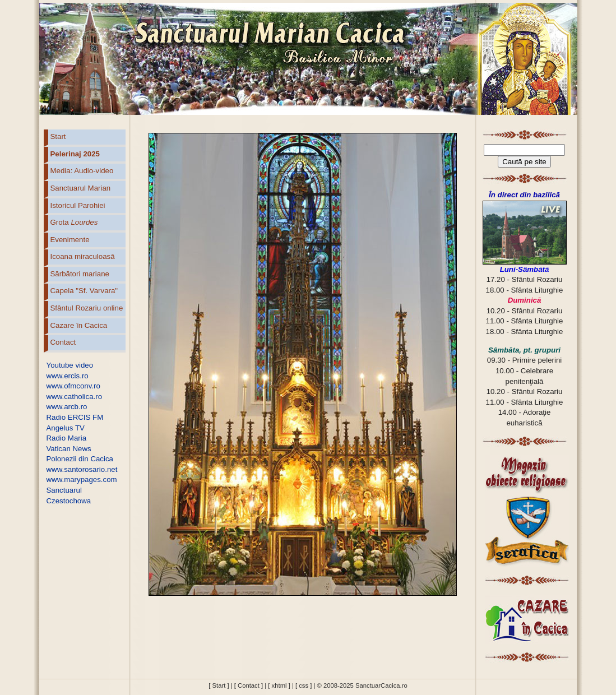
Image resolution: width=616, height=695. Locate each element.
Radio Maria (67, 438)
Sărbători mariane (80, 274)
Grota (74, 222)
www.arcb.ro (67, 407)
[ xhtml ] (279, 685)
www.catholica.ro (75, 397)
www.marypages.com (82, 479)
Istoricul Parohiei (78, 205)
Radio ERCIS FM (75, 417)
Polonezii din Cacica (80, 459)
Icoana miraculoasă (83, 256)
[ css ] (304, 685)
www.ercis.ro (68, 376)
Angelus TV (66, 428)
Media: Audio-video (82, 171)
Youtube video (70, 365)
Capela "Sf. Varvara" (84, 291)
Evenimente (70, 240)
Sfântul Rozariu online (87, 308)
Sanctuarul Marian (81, 188)
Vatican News (69, 449)
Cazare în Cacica (79, 325)
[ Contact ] (249, 685)
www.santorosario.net (82, 469)
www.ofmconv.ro (73, 386)
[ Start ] (219, 685)
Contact (63, 342)
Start (58, 136)
